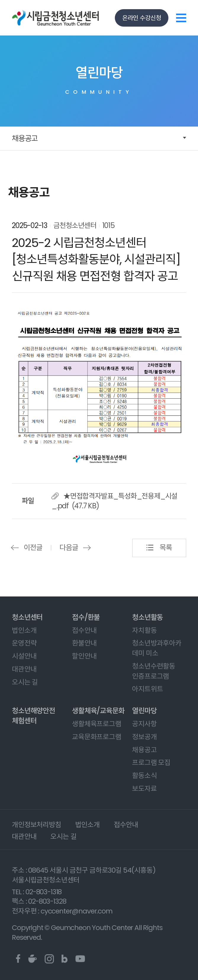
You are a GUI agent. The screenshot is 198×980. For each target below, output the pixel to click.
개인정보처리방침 (37, 825)
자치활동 (144, 630)
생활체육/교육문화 (98, 711)
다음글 (69, 548)
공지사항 (144, 724)
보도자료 (144, 789)
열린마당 (144, 711)
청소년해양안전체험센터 (33, 716)
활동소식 (144, 776)
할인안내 (84, 656)
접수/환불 (86, 617)
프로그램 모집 (151, 763)
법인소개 (24, 630)
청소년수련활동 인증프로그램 (154, 671)
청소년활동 (147, 617)
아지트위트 (147, 689)
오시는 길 (25, 682)
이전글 (33, 548)
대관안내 (24, 669)
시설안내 (24, 656)
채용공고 (25, 138)
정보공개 (144, 737)
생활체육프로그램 (97, 724)
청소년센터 (27, 617)
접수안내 (84, 630)
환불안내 (84, 643)
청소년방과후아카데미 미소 (157, 648)
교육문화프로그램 (97, 737)
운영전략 (24, 643)
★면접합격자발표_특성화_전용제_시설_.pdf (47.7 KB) (114, 501)
